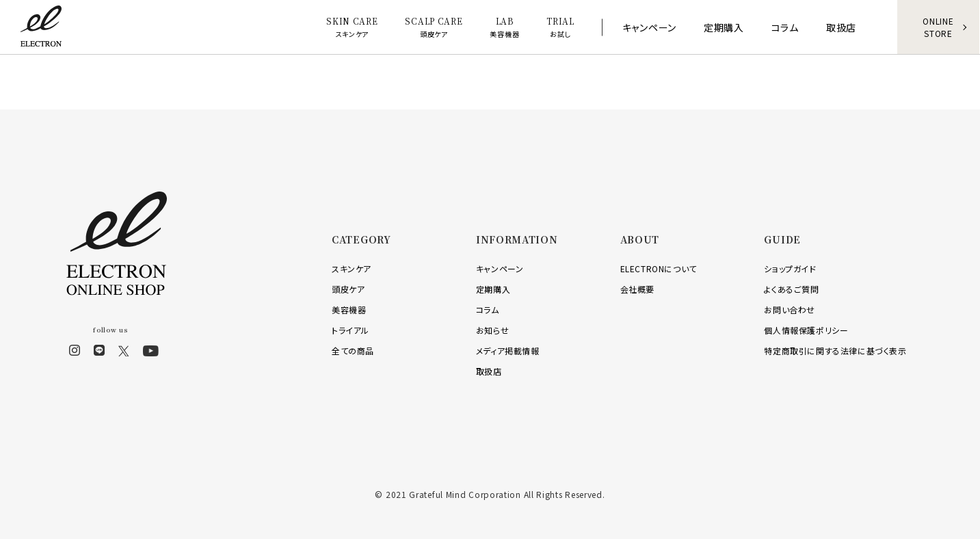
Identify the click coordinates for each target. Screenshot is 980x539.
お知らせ (492, 330)
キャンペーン (500, 268)
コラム (488, 310)
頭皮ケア (348, 289)
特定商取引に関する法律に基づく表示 (835, 351)
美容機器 (349, 310)
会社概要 (637, 289)
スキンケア (352, 268)
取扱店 (489, 371)
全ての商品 (353, 351)
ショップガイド (790, 268)
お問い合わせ (790, 310)
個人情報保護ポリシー (806, 330)
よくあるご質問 (791, 289)
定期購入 (493, 289)
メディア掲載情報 (508, 351)
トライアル (350, 330)
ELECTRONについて (659, 268)
